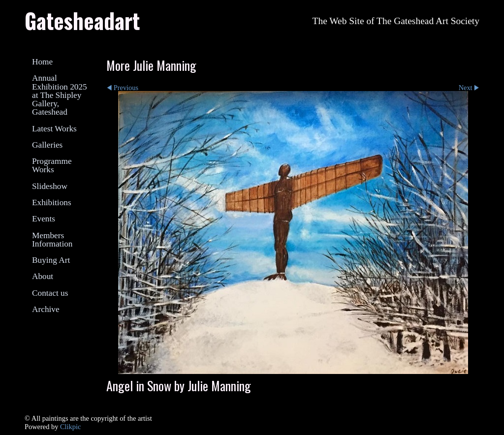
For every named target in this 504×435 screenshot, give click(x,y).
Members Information (52, 240)
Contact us (50, 293)
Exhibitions (52, 202)
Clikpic (70, 427)
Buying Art (51, 260)
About (43, 276)
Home (42, 62)
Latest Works (54, 129)
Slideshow (50, 186)
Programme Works (52, 165)
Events (44, 219)
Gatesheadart (82, 20)
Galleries (47, 145)
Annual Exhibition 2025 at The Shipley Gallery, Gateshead (60, 95)
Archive (46, 309)
